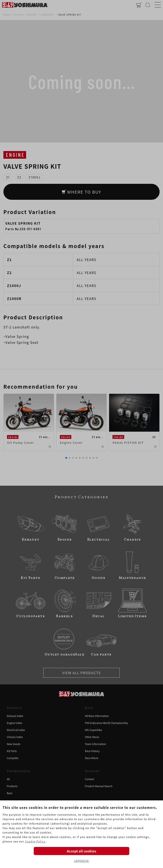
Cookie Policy (35, 841)
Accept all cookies (81, 851)
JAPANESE (82, 861)
